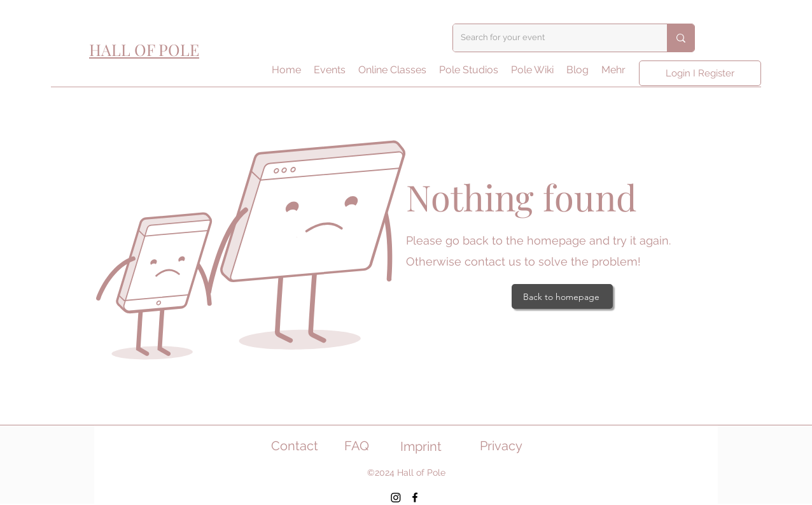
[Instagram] (396, 497)
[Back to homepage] (562, 296)
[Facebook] (415, 497)
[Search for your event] (550, 38)
